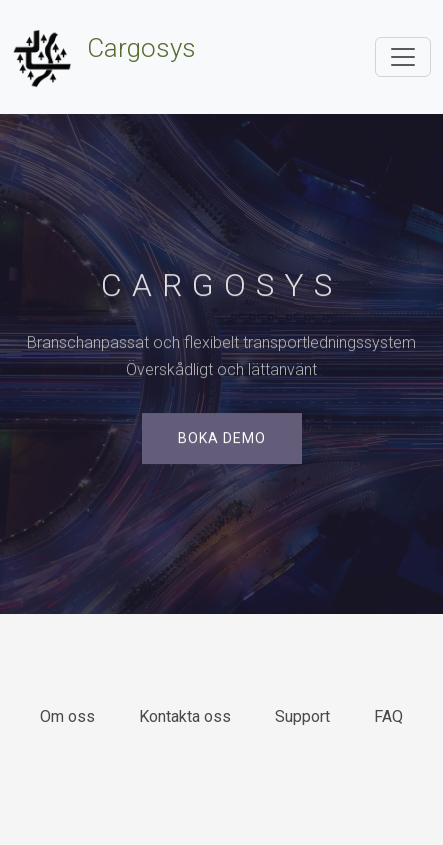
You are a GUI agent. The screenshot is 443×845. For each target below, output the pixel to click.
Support (302, 716)
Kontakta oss (185, 716)
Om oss (67, 716)
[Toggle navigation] (403, 57)
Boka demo (222, 439)
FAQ (388, 716)
